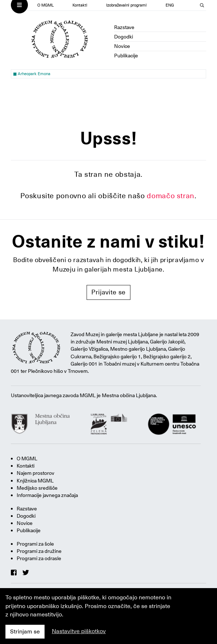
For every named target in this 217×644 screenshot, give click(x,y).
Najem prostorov (36, 473)
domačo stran (171, 196)
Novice (122, 46)
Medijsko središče (37, 488)
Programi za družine (39, 551)
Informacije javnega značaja (47, 495)
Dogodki (124, 37)
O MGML (45, 5)
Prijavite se (108, 292)
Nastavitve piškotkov (79, 631)
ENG (170, 5)
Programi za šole (35, 544)
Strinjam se (25, 632)
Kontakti (80, 5)
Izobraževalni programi (126, 5)
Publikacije (126, 56)
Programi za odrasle (39, 558)
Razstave (124, 27)
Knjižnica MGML (35, 481)
